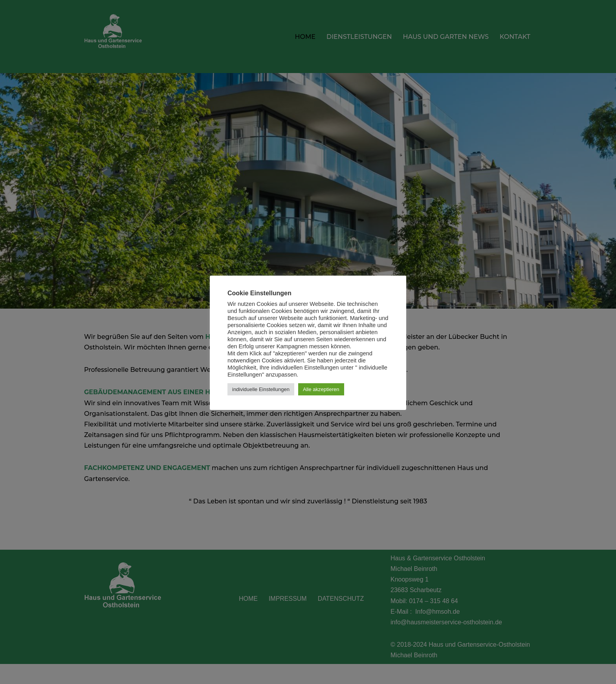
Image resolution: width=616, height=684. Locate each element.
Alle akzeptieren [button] (321, 389)
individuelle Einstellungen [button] (261, 389)
